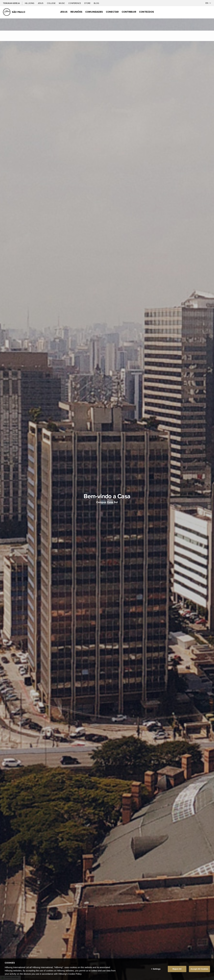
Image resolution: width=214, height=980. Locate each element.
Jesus (41, 3)
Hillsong (30, 3)
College (51, 3)
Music (62, 3)
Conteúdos (147, 12)
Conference (75, 3)
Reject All (177, 969)
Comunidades (94, 12)
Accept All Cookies (199, 969)
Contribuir (129, 12)
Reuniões (76, 12)
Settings (157, 969)
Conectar (112, 12)
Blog (96, 3)
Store (88, 3)
